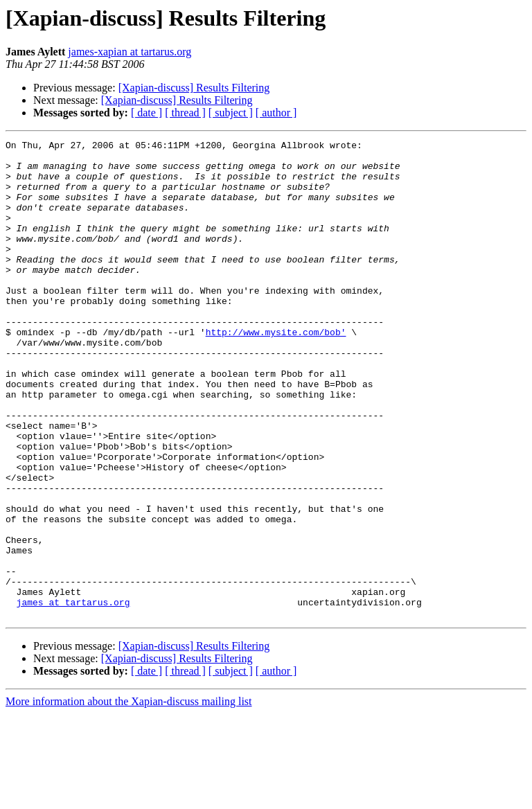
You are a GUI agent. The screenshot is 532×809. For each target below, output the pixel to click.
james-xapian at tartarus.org (130, 52)
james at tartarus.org (73, 695)
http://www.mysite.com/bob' (276, 371)
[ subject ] (231, 113)
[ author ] (276, 113)
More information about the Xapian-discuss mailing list (129, 797)
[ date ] (147, 113)
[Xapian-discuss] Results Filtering (194, 88)
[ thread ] (185, 113)
